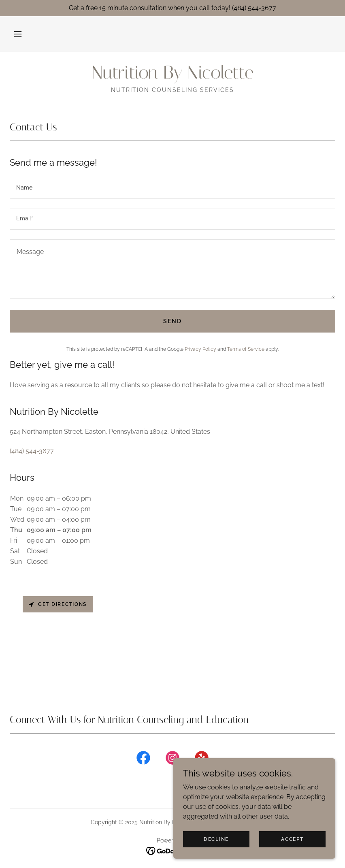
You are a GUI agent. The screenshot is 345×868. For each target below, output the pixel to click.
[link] (172, 76)
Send (172, 321)
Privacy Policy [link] (200, 349)
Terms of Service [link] (246, 349)
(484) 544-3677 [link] (32, 451)
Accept (292, 839)
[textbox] (172, 188)
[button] (18, 34)
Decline (216, 839)
